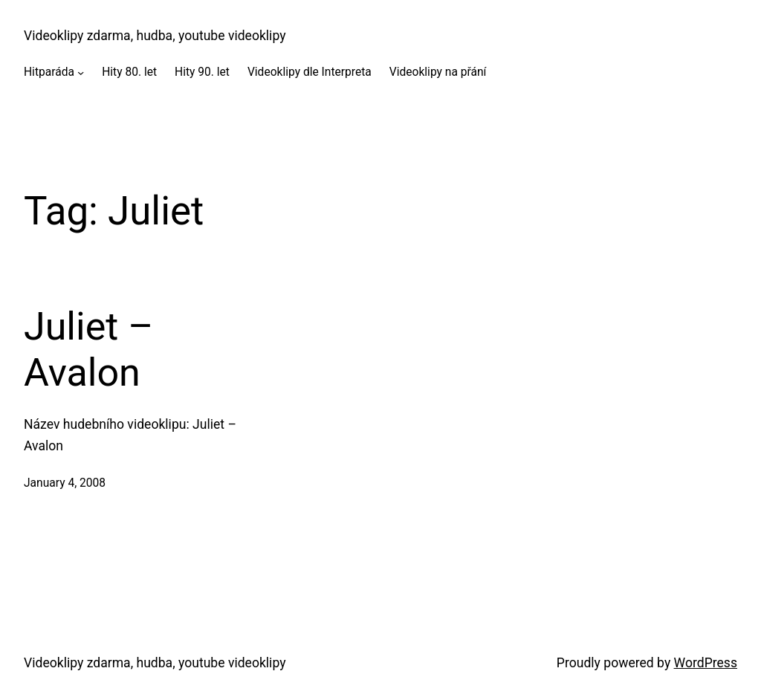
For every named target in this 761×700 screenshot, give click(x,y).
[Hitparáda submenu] (81, 72)
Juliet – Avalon (88, 350)
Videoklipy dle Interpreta (310, 72)
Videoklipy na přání (438, 72)
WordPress (706, 663)
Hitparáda (49, 72)
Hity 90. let (202, 72)
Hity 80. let (129, 72)
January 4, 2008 (65, 483)
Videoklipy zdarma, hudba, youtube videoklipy (155, 36)
